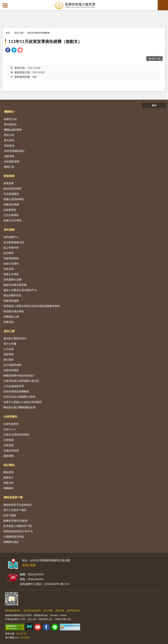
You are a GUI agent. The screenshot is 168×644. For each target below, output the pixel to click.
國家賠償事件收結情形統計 (19, 375)
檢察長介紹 (10, 119)
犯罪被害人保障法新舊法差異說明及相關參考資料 (32, 306)
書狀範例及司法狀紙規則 (18, 505)
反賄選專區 (10, 210)
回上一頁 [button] (156, 59)
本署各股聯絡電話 (14, 151)
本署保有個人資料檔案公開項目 (21, 381)
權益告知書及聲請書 (15, 285)
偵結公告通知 (11, 263)
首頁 (8, 33)
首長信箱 (9, 269)
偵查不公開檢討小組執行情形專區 (23, 402)
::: (3, 3)
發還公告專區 (11, 274)
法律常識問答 (11, 424)
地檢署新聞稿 (11, 258)
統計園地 (9, 465)
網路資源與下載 (13, 497)
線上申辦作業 (11, 248)
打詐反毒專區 (11, 215)
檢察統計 (9, 477)
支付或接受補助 (12, 365)
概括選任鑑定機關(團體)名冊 (20, 407)
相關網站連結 (11, 542)
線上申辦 (48, 610)
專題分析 (9, 483)
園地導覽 (9, 472)
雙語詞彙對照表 (12, 295)
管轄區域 (9, 146)
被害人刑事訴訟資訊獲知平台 (20, 290)
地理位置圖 (29, 565)
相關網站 (9, 488)
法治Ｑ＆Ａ (10, 429)
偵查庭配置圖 (12, 161)
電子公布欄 (10, 344)
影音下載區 (10, 515)
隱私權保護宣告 (13, 610)
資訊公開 (19, 33)
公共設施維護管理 (14, 386)
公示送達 (9, 349)
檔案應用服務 (11, 301)
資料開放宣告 (73, 610)
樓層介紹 (9, 167)
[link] (8, 50)
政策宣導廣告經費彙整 (39, 33)
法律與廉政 (10, 416)
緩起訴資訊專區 (12, 188)
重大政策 (9, 140)
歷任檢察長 (10, 124)
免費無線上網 (11, 317)
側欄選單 (5, 5)
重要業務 (9, 176)
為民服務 (9, 229)
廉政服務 (9, 456)
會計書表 (9, 359)
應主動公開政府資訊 (15, 338)
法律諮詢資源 (11, 450)
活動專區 (9, 354)
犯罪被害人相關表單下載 (18, 526)
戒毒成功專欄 (11, 204)
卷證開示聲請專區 (14, 311)
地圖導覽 (9, 156)
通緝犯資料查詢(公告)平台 (18, 531)
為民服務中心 (11, 237)
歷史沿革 (9, 135)
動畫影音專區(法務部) (16, 521)
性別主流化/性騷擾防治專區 (19, 397)
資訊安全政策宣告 (32, 610)
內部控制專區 (11, 370)
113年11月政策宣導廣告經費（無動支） (45, 41)
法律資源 (9, 445)
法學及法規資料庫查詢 (16, 434)
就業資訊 (9, 322)
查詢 (163, 5)
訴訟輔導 (9, 253)
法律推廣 (9, 440)
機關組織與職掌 (13, 130)
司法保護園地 (11, 194)
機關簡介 (10, 112)
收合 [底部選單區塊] (154, 105)
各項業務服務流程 (14, 242)
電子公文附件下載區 (15, 510)
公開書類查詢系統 (14, 536)
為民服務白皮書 (12, 279)
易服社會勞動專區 (14, 199)
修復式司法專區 (12, 220)
